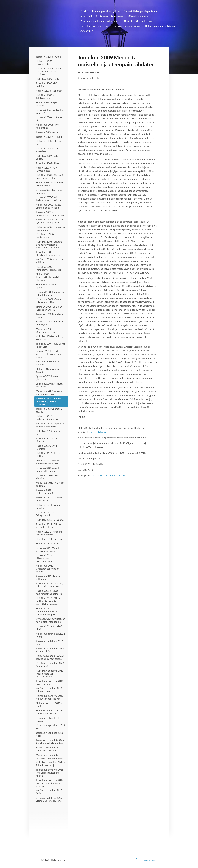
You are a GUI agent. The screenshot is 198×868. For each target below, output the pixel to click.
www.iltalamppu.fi (100, 432)
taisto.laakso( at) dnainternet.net (108, 475)
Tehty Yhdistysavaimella (149, 860)
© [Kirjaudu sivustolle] (42, 860)
